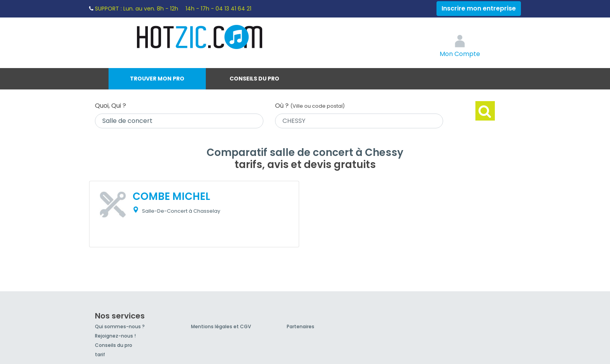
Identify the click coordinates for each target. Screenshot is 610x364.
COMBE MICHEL (171, 196)
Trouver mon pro (157, 79)
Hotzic (200, 37)
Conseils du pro (254, 79)
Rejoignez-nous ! (115, 336)
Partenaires (301, 326)
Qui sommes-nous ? (120, 326)
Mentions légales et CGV (221, 326)
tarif (100, 354)
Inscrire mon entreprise (479, 8)
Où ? (310, 106)
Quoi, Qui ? (110, 106)
